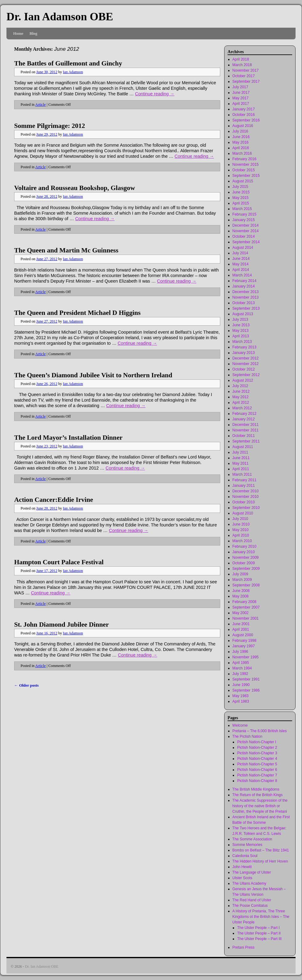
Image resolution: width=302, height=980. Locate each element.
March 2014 (242, 275)
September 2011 (246, 441)
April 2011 (241, 469)
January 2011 (244, 486)
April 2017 (241, 104)
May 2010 (241, 530)
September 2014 (246, 242)
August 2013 (243, 314)
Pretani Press (244, 947)
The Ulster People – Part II (259, 933)
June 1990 (241, 685)
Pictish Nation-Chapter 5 (257, 764)
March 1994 (242, 668)
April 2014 (241, 270)
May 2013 (241, 331)
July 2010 (240, 519)
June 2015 (241, 192)
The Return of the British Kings (258, 795)
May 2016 (241, 142)
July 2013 (240, 319)
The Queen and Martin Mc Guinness (66, 250)
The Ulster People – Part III (259, 939)
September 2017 (246, 81)
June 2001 (241, 624)
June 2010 (241, 524)
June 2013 (241, 325)
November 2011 (246, 430)
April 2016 (241, 148)
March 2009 (242, 580)
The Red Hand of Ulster (252, 900)
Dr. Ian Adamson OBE (60, 17)
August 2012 (243, 380)
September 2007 (246, 607)
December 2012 (246, 358)
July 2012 (240, 386)
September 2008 (246, 585)
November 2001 (246, 618)
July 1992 (240, 674)
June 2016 (241, 137)
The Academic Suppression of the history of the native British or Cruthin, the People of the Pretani (260, 806)
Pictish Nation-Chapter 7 (257, 775)
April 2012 (241, 403)
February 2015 (244, 214)
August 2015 (243, 181)
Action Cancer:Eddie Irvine (54, 500)
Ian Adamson (73, 72)
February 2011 (244, 480)
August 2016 (243, 126)
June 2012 (241, 391)
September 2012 (246, 375)
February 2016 (244, 159)
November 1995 (246, 657)
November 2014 (246, 231)
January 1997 (244, 646)
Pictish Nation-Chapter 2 (257, 748)
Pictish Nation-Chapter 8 (257, 781)
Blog (33, 33)
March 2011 (242, 474)
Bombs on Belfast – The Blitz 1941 (261, 850)
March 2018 (242, 65)
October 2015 (244, 170)
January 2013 (244, 353)
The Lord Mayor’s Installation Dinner (68, 438)
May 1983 (241, 696)
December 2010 (246, 491)
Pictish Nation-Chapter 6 (257, 770)
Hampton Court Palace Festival (59, 562)
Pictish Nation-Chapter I (257, 742)
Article (41, 105)
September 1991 (246, 679)
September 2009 (246, 569)
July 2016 (240, 131)
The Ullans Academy (249, 883)
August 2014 (243, 248)
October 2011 (244, 436)
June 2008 (241, 591)
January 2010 (244, 552)
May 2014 (241, 264)
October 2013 (244, 303)
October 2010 (244, 502)
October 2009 (244, 563)
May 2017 (241, 98)
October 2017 (244, 76)
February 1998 (244, 641)
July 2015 (240, 187)
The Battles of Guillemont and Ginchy (68, 63)
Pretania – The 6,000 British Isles (260, 731)
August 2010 (243, 513)
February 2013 (244, 347)
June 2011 (241, 458)
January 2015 (244, 220)
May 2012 (241, 397)
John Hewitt (242, 867)
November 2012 (246, 364)
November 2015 (246, 165)
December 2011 (246, 425)
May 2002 (241, 613)
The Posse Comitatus (250, 906)
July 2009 (240, 574)
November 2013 (246, 297)
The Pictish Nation (247, 736)
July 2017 (240, 87)
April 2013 (241, 336)
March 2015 (242, 209)
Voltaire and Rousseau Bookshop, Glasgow (75, 188)
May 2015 (241, 198)
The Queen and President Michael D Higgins (77, 313)
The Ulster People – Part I (258, 928)
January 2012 (244, 419)
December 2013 (246, 292)
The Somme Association (252, 839)
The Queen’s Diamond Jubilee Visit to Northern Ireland (93, 375)
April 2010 (241, 535)
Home (18, 33)
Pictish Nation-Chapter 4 (257, 759)
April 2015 (241, 203)
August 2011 (243, 447)
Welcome (240, 725)
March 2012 (242, 408)
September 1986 (246, 690)
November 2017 (246, 70)
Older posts (26, 685)
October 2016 (244, 115)
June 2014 (241, 259)
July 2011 (240, 452)
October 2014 (244, 236)
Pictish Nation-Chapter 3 (257, 753)
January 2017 (244, 109)
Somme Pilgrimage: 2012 (50, 126)
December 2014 (246, 225)
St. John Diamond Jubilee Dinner (62, 625)
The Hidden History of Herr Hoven (260, 861)
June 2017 (241, 93)
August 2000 (243, 635)
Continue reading (155, 94)
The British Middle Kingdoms (256, 789)
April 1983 (241, 701)
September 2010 (246, 508)
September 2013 (246, 308)
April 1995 (241, 663)
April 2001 (241, 629)
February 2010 (244, 546)
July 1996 (240, 652)
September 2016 (246, 120)
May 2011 (241, 463)
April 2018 (241, 59)
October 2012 (244, 369)
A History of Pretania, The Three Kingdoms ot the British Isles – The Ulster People (261, 917)
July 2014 (240, 253)
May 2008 (241, 596)
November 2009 (246, 557)
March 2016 (242, 153)
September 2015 (246, 176)
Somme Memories (247, 845)
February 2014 (244, 281)
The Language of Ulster (252, 872)
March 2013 (242, 342)
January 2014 (244, 286)
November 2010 (246, 497)
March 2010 (242, 541)
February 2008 (244, 602)
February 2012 (244, 414)
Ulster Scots (242, 878)
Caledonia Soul (245, 856)
